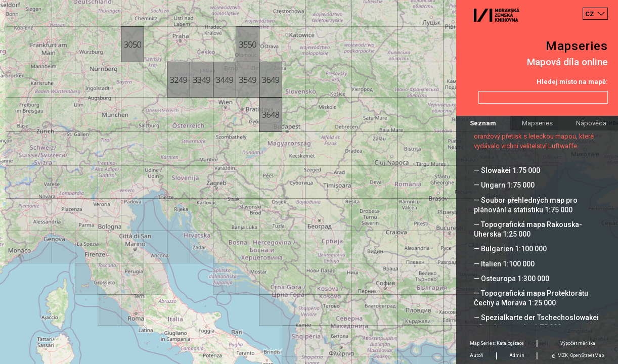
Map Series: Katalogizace (497, 343)
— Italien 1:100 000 (504, 264)
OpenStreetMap (587, 355)
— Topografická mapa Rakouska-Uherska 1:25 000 (528, 229)
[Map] (309, 182)
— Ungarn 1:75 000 (504, 185)
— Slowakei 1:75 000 (507, 170)
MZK (563, 355)
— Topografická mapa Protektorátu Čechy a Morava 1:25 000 (531, 298)
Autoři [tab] (477, 355)
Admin (517, 355)
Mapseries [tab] (537, 123)
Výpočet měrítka (578, 343)
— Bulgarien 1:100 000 (510, 249)
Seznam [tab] (483, 123)
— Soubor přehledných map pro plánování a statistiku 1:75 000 (526, 205)
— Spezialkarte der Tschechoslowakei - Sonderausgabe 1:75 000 (536, 322)
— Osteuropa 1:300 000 (512, 279)
